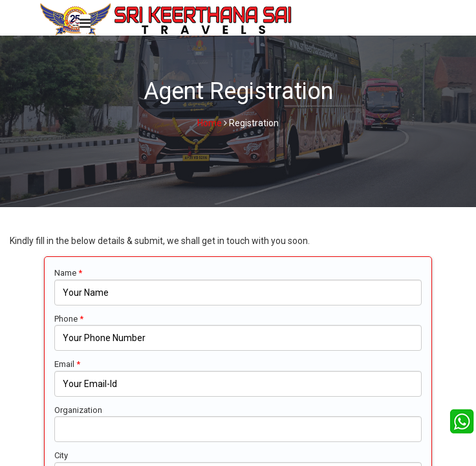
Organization (78, 410)
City (61, 455)
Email (67, 364)
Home (210, 123)
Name (68, 273)
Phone (69, 319)
